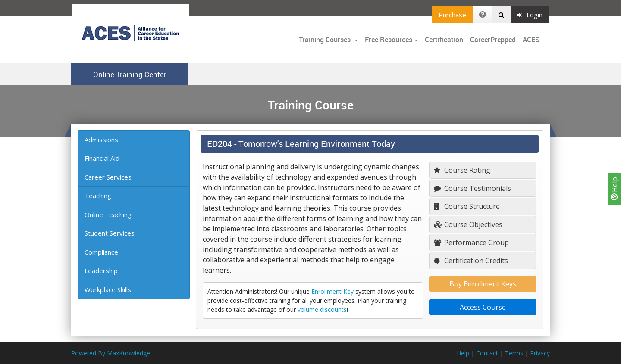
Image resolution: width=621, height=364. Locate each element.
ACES (531, 40)
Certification (444, 40)
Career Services (108, 177)
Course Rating (462, 170)
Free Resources (389, 40)
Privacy (540, 353)
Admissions (101, 140)
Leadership (101, 271)
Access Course (483, 307)
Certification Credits (471, 261)
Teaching (98, 196)
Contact (487, 353)
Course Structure (467, 206)
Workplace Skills (108, 289)
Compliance (101, 252)
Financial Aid (102, 158)
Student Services (110, 233)
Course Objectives (468, 224)
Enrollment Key (332, 291)
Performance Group (471, 243)
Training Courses (326, 40)
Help (615, 189)
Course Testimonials (472, 188)
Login (530, 15)
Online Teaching (108, 215)
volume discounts (322, 310)
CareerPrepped (493, 40)
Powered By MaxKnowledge (111, 353)
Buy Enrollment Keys (483, 284)
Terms (514, 353)
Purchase (452, 15)
